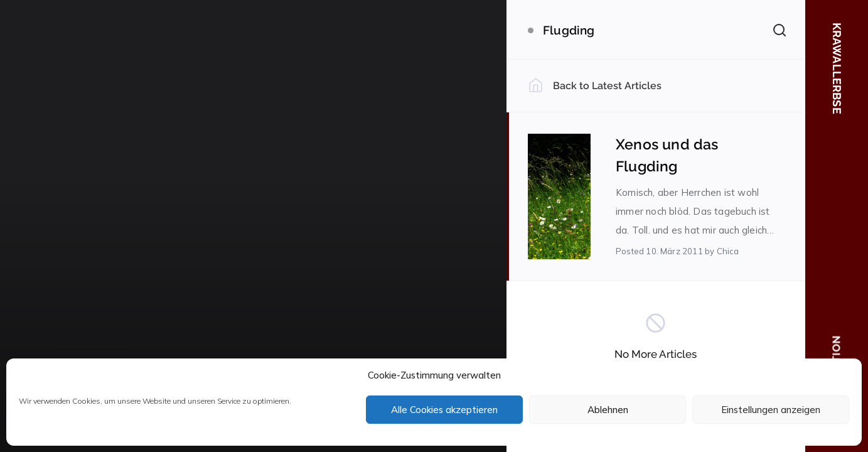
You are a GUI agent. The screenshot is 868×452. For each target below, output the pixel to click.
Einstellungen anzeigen (771, 410)
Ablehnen (608, 410)
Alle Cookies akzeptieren (444, 410)
